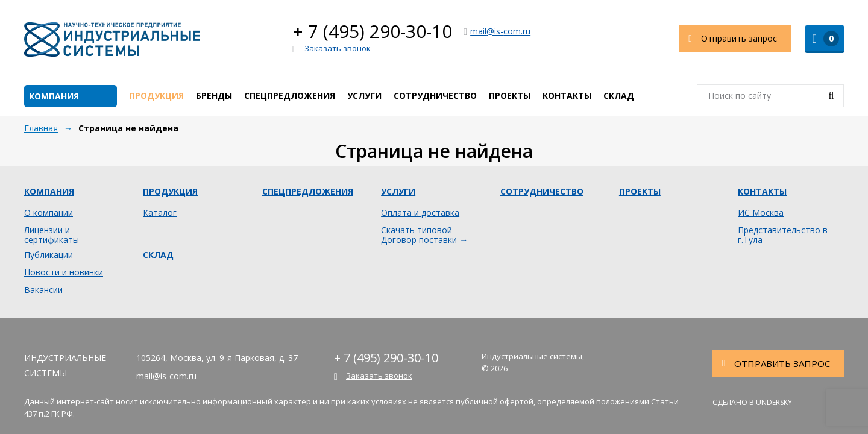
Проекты (510, 96)
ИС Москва (761, 213)
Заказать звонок (332, 49)
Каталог (160, 213)
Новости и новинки (64, 272)
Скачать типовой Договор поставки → (424, 235)
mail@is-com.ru (497, 31)
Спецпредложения (290, 96)
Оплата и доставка (420, 213)
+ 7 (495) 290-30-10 (372, 31)
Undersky (774, 402)
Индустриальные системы (112, 39)
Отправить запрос (728, 39)
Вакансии (43, 290)
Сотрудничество (435, 96)
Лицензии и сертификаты (52, 235)
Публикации (49, 255)
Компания (54, 96)
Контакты (567, 96)
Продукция (156, 96)
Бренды (214, 96)
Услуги (364, 96)
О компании (49, 213)
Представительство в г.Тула (783, 235)
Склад (619, 96)
